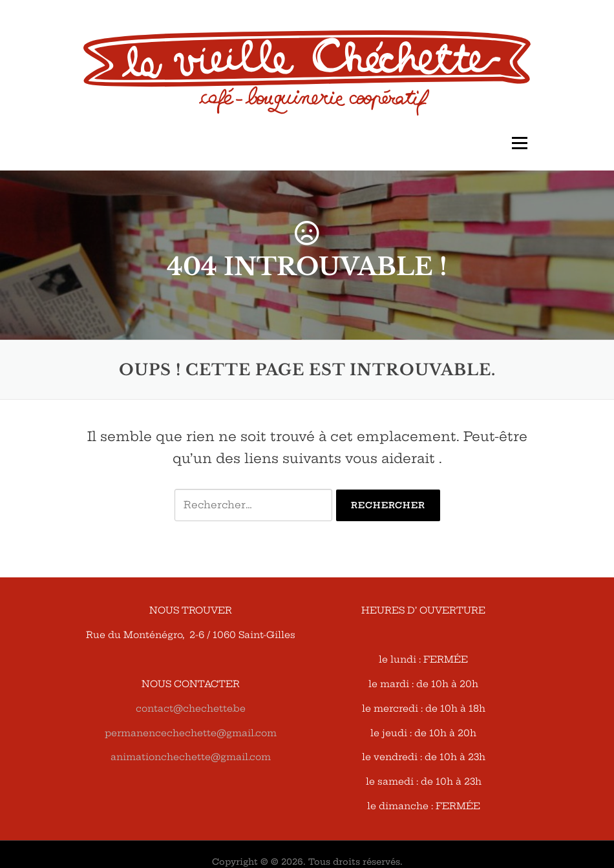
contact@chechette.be (191, 708)
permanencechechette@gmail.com (191, 733)
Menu (519, 143)
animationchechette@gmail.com (191, 757)
